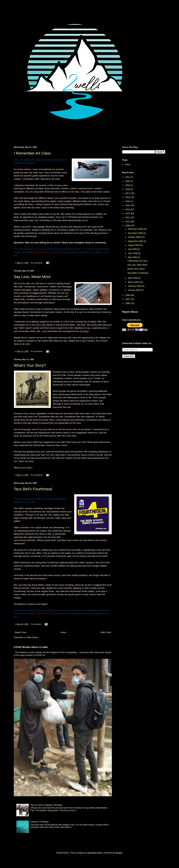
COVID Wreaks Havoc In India (31, 647)
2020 (128, 181)
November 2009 (136, 233)
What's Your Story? (30, 365)
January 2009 (134, 290)
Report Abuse (130, 312)
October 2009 (134, 237)
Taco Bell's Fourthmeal (33, 489)
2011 (128, 217)
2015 (128, 201)
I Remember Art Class (32, 153)
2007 (128, 299)
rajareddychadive (95, 853)
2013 (128, 210)
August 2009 (134, 245)
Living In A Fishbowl (40, 822)
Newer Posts (20, 632)
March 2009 (134, 282)
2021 (128, 177)
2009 (128, 226)
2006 (128, 303)
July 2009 (133, 249)
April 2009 (133, 278)
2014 (128, 205)
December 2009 (136, 229)
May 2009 (133, 257)
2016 (128, 197)
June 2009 (133, 253)
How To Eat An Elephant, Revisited (46, 805)
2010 (128, 222)
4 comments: (36, 624)
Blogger (119, 853)
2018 (128, 189)
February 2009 (135, 286)
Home (63, 632)
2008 (128, 295)
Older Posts (106, 632)
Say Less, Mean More (32, 277)
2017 (128, 193)
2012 (128, 214)
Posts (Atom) (32, 637)
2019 (128, 185)
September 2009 (136, 241)
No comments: (37, 263)
